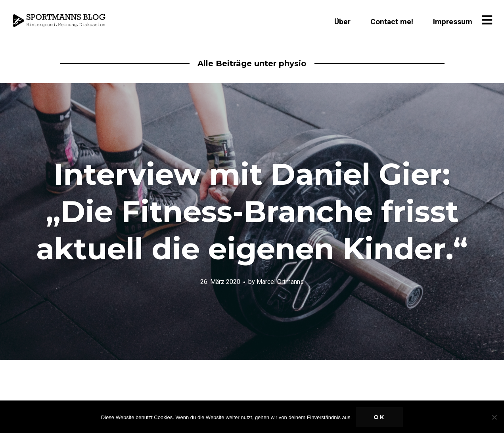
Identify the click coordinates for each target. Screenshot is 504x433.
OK (379, 417)
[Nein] (494, 417)
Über (342, 22)
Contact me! (392, 22)
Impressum (453, 22)
